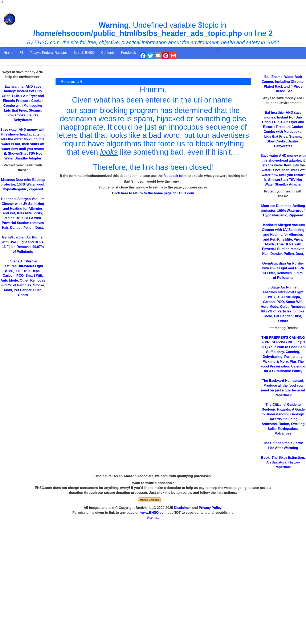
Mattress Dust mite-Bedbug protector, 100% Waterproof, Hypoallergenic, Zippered (23, 185)
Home (8, 53)
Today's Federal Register (48, 53)
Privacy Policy (210, 508)
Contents (108, 53)
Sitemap (153, 517)
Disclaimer (182, 508)
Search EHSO (84, 53)
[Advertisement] (153, 582)
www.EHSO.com (154, 513)
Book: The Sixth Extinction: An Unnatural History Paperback (283, 462)
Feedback (128, 53)
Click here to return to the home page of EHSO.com (153, 193)
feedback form (175, 176)
